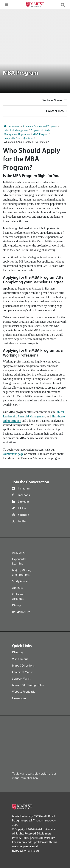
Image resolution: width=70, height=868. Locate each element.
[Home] (5, 126)
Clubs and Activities (18, 596)
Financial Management (31, 416)
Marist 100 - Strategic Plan (28, 685)
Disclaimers (44, 833)
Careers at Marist (22, 672)
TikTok (22, 508)
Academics (19, 552)
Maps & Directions (23, 665)
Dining (16, 605)
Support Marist (21, 678)
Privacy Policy (21, 838)
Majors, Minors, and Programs (21, 572)
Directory (18, 652)
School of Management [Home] (16, 130)
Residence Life (21, 612)
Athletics (18, 588)
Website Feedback (23, 691)
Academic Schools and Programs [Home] (40, 126)
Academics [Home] (15, 126)
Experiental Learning (19, 561)
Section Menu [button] (55, 100)
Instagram (24, 488)
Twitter (22, 521)
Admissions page (13, 454)
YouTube (23, 515)
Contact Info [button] (35, 113)
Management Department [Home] (17, 134)
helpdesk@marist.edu (25, 850)
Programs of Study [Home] (40, 130)
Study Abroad (21, 581)
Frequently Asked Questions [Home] (19, 138)
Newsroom (19, 698)
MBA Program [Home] (40, 134)
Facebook (24, 495)
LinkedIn (23, 501)
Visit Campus (20, 659)
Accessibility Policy (43, 838)
